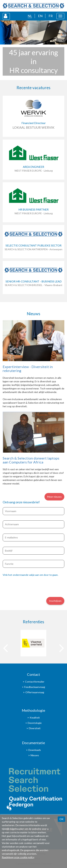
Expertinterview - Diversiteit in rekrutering (28, 369)
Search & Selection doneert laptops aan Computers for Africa (31, 460)
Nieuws (35, 755)
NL (30, 16)
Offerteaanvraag (35, 692)
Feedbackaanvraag (35, 687)
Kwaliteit (35, 718)
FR (51, 16)
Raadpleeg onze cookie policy (18, 857)
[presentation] (30, 586)
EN (40, 16)
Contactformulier (35, 682)
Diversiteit (35, 728)
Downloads (35, 750)
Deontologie (35, 723)
